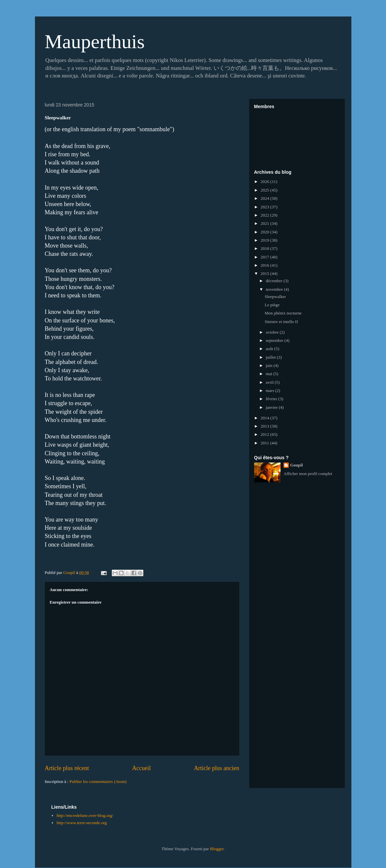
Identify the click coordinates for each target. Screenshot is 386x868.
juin (269, 365)
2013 (266, 426)
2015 (266, 273)
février (272, 399)
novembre (275, 289)
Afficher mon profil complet (308, 474)
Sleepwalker (275, 297)
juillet (271, 357)
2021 (266, 223)
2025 (266, 190)
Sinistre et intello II (281, 322)
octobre (273, 332)
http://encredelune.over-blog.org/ (85, 815)
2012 (266, 434)
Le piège (272, 305)
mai (269, 374)
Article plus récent (67, 768)
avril (270, 382)
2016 (266, 265)
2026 (266, 181)
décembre (275, 281)
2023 (266, 207)
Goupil (296, 465)
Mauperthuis (95, 42)
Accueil (142, 768)
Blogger (217, 849)
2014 (266, 418)
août (270, 349)
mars (270, 390)
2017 (266, 257)
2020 (266, 232)
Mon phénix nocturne (283, 313)
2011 (266, 443)
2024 (266, 198)
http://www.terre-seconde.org (82, 823)
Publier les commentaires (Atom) (98, 781)
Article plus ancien (216, 768)
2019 (266, 240)
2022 (266, 215)
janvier (272, 407)
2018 (266, 248)
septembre (275, 340)
